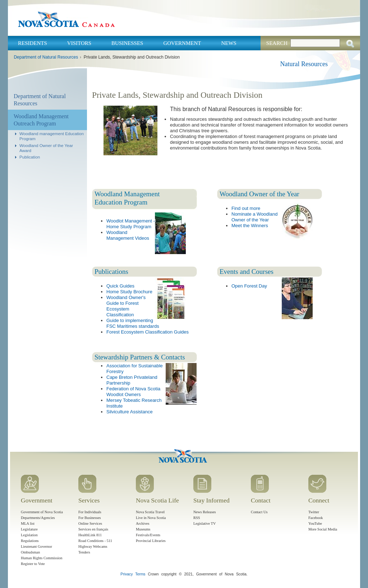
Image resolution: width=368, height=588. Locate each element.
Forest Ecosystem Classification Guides (148, 332)
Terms (140, 574)
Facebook (316, 518)
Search (277, 43)
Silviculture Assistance (130, 412)
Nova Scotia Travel (150, 512)
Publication (30, 157)
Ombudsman (30, 552)
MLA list (28, 523)
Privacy (126, 574)
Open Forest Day (249, 286)
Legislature (29, 529)
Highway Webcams (93, 546)
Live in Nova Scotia (151, 518)
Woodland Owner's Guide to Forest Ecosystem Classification (126, 306)
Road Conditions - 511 (95, 541)
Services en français (93, 529)
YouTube (315, 523)
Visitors (79, 43)
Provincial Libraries (151, 541)
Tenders (84, 552)
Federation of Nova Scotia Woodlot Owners (133, 392)
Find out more (246, 208)
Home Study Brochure (129, 292)
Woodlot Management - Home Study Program (131, 224)
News (229, 43)
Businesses (127, 43)
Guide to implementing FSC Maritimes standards (133, 323)
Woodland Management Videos (128, 235)
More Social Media (323, 529)
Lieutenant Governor (36, 546)
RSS (197, 518)
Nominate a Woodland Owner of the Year (254, 217)
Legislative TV (204, 523)
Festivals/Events (148, 535)
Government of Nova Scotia (42, 512)
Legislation (29, 535)
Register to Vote (33, 564)
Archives (143, 523)
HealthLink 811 (90, 535)
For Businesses (90, 518)
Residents (33, 43)
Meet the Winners (250, 226)
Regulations (30, 541)
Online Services (90, 523)
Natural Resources (304, 64)
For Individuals (90, 512)
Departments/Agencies (38, 518)
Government (182, 43)
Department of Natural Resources (46, 57)
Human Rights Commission (42, 558)
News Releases (205, 512)
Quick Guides (120, 286)
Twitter (314, 512)
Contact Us (259, 512)
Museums (143, 529)
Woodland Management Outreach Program (41, 120)
